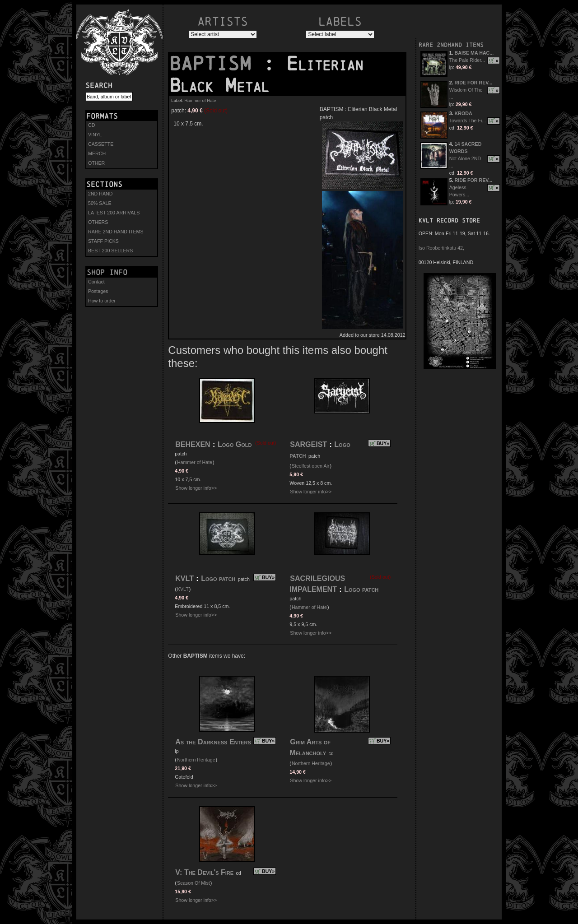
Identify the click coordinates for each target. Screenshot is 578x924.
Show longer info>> (196, 488)
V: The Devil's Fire (204, 872)
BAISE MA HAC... (474, 53)
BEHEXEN (193, 444)
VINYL (95, 135)
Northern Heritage (196, 760)
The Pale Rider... (467, 60)
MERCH (97, 153)
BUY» (383, 443)
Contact (96, 282)
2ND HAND (100, 194)
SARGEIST (308, 444)
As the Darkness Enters (213, 742)
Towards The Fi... (468, 121)
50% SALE (100, 203)
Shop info (107, 272)
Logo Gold (235, 444)
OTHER (96, 163)
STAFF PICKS (103, 241)
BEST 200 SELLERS (110, 251)
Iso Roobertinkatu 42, (441, 248)
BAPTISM (216, 64)
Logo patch (218, 578)
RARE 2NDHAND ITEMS (451, 45)
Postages (98, 291)
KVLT (184, 578)
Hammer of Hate (200, 100)
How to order (102, 301)
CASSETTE (101, 144)
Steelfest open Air (311, 466)
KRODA (464, 113)
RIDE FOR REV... (474, 83)
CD (91, 125)
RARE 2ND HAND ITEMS (116, 232)
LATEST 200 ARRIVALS (114, 213)
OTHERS (98, 222)
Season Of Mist (193, 883)
